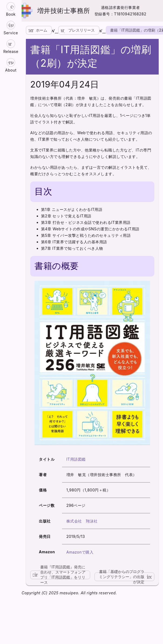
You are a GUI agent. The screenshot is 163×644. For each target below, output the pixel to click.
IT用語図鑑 (76, 459)
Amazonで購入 (80, 552)
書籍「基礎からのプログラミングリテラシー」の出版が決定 (127, 577)
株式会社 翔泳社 (82, 521)
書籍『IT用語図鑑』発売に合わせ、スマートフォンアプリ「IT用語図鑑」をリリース (58, 575)
